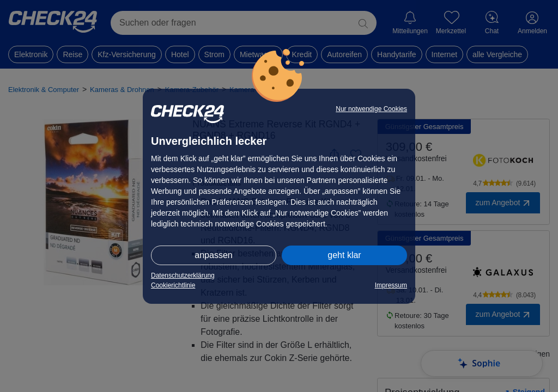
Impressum (391, 285)
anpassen (213, 255)
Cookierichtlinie (173, 285)
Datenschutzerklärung (183, 275)
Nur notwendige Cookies (371, 109)
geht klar (344, 255)
